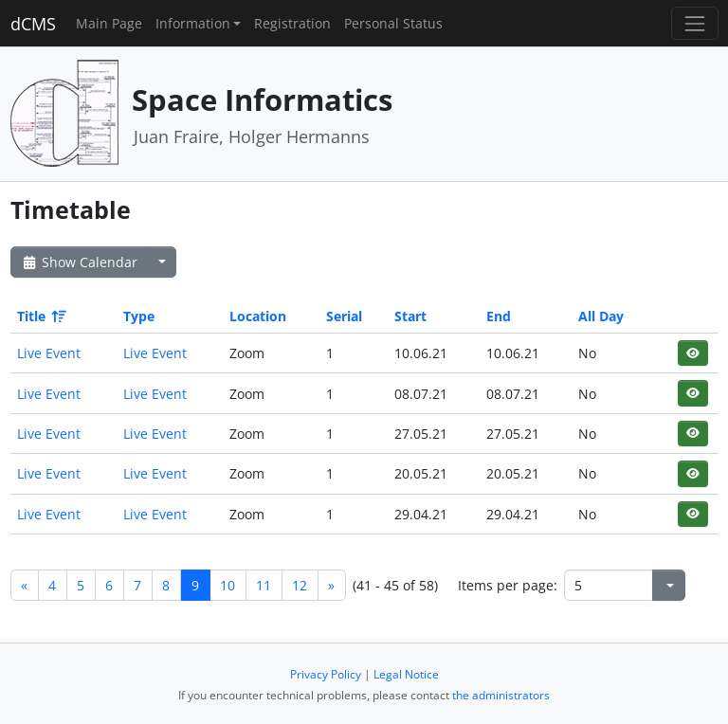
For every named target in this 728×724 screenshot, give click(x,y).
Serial (344, 316)
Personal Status (393, 23)
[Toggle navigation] (694, 23)
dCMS (33, 24)
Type (139, 316)
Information (193, 23)
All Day (601, 316)
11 (264, 585)
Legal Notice (406, 674)
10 (227, 585)
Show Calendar (79, 262)
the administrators (501, 695)
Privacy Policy (326, 674)
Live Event (49, 353)
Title (40, 316)
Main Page (109, 23)
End (499, 316)
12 (300, 585)
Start (410, 316)
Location (258, 316)
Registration (292, 23)
